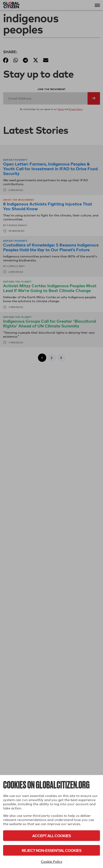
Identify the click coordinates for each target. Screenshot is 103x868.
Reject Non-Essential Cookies (51, 850)
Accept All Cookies (51, 836)
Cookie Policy (52, 862)
